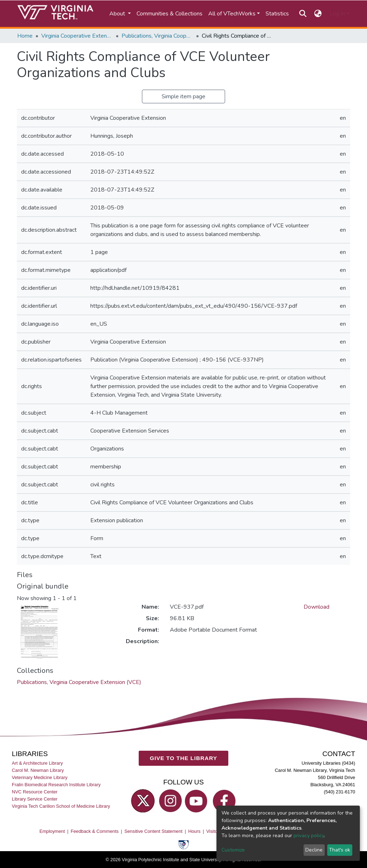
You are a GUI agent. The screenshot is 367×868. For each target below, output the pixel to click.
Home (25, 36)
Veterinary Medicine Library (40, 777)
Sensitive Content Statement (153, 831)
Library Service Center (35, 799)
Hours (194, 831)
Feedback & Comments (95, 831)
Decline (314, 850)
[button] (318, 14)
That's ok (340, 850)
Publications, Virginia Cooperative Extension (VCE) (157, 36)
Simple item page (183, 96)
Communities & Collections (170, 14)
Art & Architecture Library (37, 763)
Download (316, 607)
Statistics (277, 14)
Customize (233, 850)
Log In (337, 14)
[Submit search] (303, 14)
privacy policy (309, 836)
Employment (52, 831)
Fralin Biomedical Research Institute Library (56, 784)
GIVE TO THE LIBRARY (183, 758)
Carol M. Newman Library (38, 770)
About (118, 14)
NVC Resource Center (35, 792)
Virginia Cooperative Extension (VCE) (77, 36)
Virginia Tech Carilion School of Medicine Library (61, 806)
